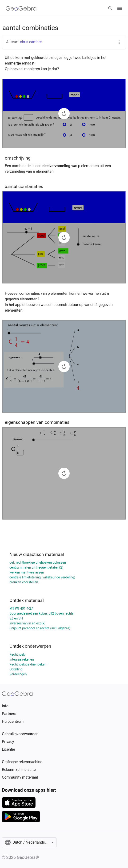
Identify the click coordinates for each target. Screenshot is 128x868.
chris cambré (31, 42)
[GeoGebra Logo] (21, 8)
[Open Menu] (120, 8)
